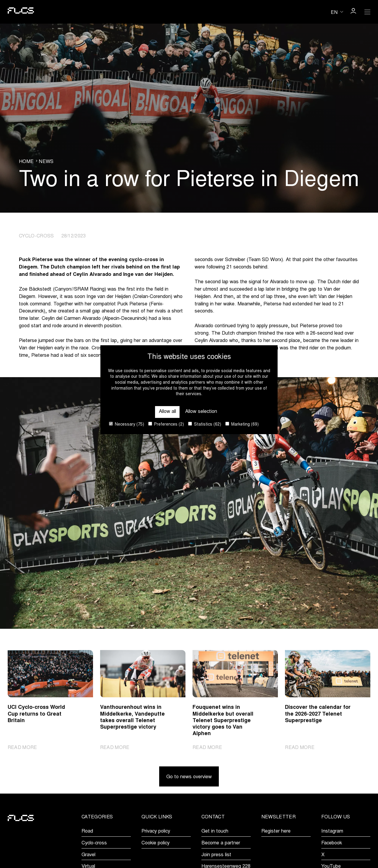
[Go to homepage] (21, 12)
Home (26, 162)
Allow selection (201, 412)
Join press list (216, 855)
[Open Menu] (367, 12)
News (46, 162)
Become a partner (221, 843)
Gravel (88, 855)
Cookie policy (155, 843)
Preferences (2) (166, 424)
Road (87, 831)
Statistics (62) (205, 424)
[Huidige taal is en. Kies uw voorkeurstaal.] (337, 12)
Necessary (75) (127, 424)
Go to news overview (189, 777)
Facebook (332, 843)
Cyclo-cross (94, 843)
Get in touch (215, 831)
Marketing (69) (242, 424)
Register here (276, 831)
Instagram (332, 831)
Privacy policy (156, 831)
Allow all (167, 412)
